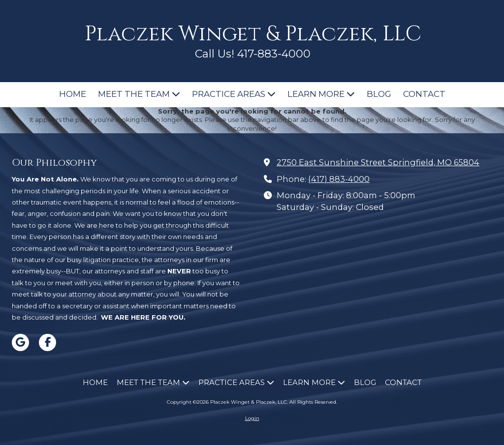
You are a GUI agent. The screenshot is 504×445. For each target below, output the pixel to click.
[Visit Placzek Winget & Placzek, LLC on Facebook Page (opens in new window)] (47, 342)
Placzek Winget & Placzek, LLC (253, 34)
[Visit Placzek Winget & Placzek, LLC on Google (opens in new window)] (20, 342)
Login (252, 418)
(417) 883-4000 (339, 179)
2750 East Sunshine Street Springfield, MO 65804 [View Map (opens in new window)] (378, 162)
